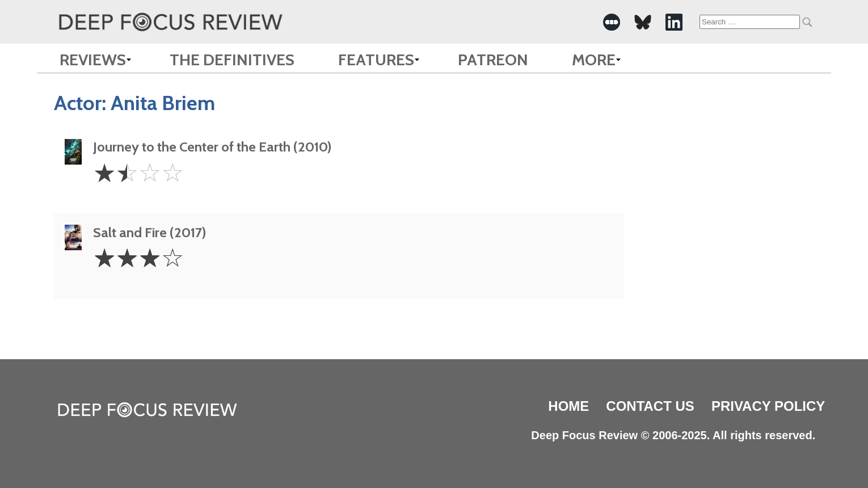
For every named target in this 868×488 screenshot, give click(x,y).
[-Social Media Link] (612, 22)
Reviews (93, 60)
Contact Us (650, 406)
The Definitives (232, 60)
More (594, 60)
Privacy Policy (768, 406)
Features (376, 60)
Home (568, 406)
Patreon (493, 60)
